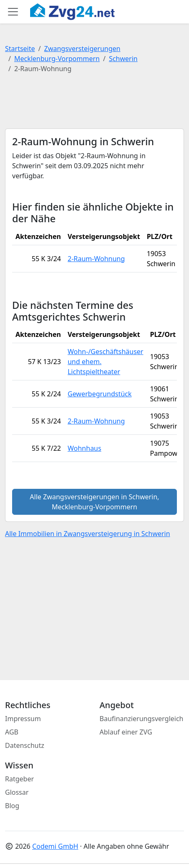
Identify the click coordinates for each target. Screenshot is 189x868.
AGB (12, 732)
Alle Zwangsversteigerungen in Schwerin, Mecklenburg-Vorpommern (94, 502)
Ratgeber (19, 779)
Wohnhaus (84, 448)
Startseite (20, 49)
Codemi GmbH (55, 846)
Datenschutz (25, 745)
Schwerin (123, 59)
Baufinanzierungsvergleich (142, 719)
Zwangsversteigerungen (82, 49)
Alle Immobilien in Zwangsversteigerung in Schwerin (88, 534)
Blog (12, 806)
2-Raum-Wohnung (96, 259)
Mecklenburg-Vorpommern (57, 59)
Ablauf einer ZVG (126, 732)
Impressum (23, 719)
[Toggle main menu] (13, 12)
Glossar (17, 792)
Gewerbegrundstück (100, 394)
